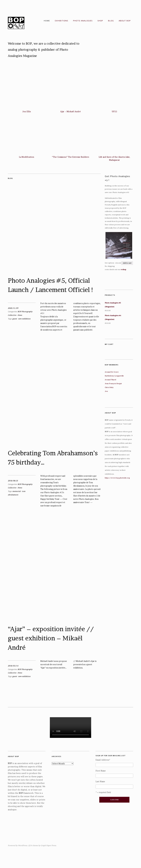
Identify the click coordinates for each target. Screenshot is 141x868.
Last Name (100, 782)
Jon (106, 391)
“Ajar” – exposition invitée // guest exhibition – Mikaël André (51, 638)
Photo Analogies (83, 21)
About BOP (125, 21)
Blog (111, 21)
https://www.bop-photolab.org (117, 478)
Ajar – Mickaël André (70, 112)
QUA (30, 845)
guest (15, 319)
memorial (17, 491)
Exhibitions (62, 21)
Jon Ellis (27, 112)
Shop (100, 21)
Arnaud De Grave (112, 372)
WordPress (23, 845)
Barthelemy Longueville (114, 376)
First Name (101, 771)
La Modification (27, 157)
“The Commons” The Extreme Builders (70, 157)
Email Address (103, 760)
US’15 (114, 112)
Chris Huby (109, 387)
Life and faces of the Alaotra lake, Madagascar (114, 159)
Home (47, 21)
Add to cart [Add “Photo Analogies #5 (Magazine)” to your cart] (127, 263)
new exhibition (24, 319)
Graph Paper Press (48, 845)
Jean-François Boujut (113, 383)
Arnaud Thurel (110, 380)
